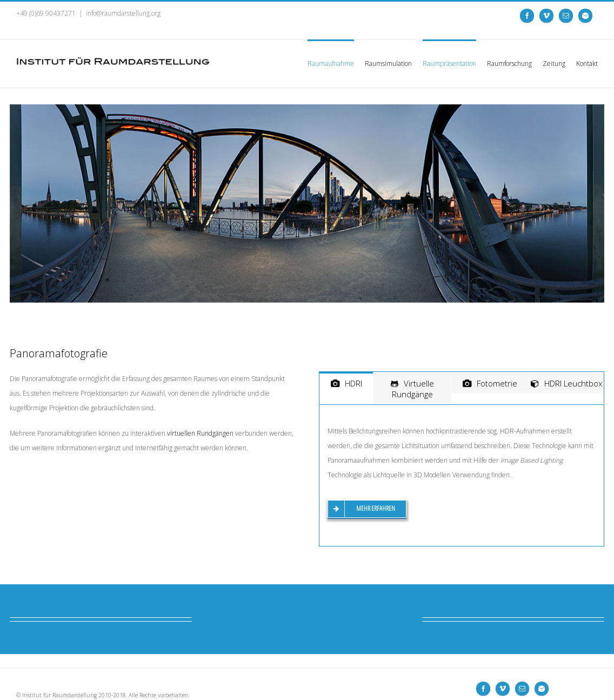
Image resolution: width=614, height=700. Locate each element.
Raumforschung (509, 64)
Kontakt (587, 64)
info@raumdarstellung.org (123, 13)
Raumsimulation (388, 64)
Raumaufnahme (331, 64)
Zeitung (554, 64)
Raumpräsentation (449, 64)
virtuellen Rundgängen (200, 433)
